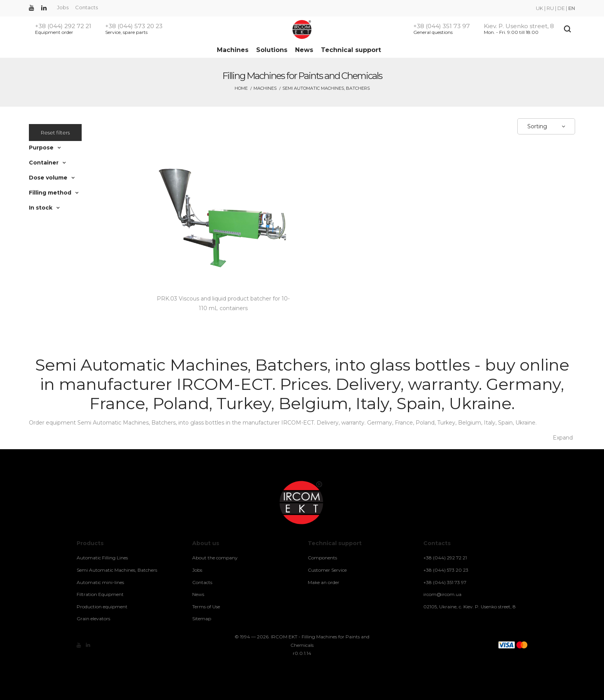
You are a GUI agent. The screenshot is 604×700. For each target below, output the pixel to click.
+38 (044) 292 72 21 (63, 26)
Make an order (324, 582)
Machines (233, 50)
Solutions (272, 50)
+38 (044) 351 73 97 (442, 26)
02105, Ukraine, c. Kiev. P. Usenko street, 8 (470, 607)
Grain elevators (93, 619)
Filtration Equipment (100, 594)
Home (241, 88)
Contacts (86, 7)
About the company (215, 558)
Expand (563, 438)
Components (322, 558)
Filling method (50, 193)
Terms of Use (206, 607)
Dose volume (48, 178)
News (304, 50)
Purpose (41, 148)
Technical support (351, 50)
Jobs (63, 7)
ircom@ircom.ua (442, 594)
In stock (41, 208)
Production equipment (102, 607)
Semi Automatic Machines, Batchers (117, 570)
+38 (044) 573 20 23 (134, 26)
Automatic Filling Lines (102, 558)
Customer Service (327, 570)
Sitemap (202, 619)
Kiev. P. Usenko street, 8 (519, 26)
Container (44, 163)
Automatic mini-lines (100, 582)
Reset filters (55, 133)
